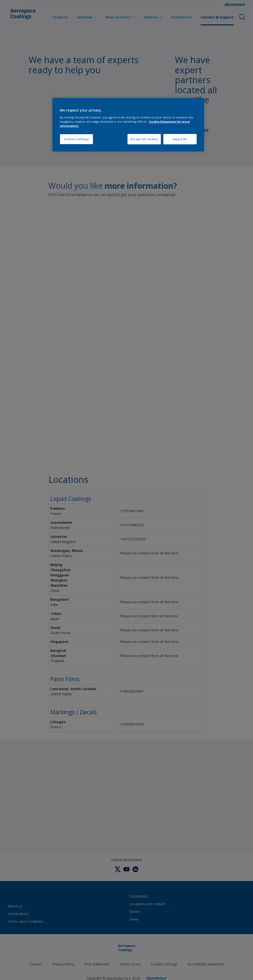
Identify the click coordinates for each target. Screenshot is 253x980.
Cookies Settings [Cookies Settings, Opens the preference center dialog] (76, 139)
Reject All (180, 139)
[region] (128, 125)
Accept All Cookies (144, 139)
